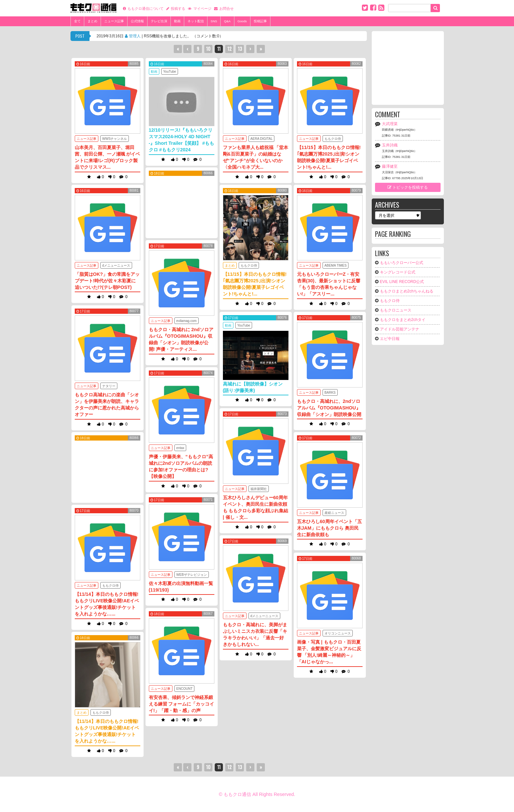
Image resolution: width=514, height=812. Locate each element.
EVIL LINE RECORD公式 (402, 282)
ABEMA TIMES (336, 265)
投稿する (178, 9)
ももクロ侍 (333, 139)
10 (208, 49)
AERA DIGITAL (262, 139)
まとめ (92, 21)
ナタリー (109, 386)
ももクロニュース (396, 310)
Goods (242, 21)
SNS (214, 21)
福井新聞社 (259, 489)
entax (180, 448)
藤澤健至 (390, 166)
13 (240, 49)
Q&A (227, 21)
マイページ (202, 9)
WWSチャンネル (115, 139)
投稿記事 (260, 21)
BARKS (330, 393)
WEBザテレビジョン (192, 575)
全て (77, 21)
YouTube (170, 72)
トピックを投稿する (408, 187)
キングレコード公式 (398, 272)
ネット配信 (196, 21)
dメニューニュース (116, 265)
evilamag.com (187, 321)
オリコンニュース (338, 633)
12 (229, 49)
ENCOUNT (184, 689)
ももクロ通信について (146, 9)
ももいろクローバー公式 (402, 263)
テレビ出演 (159, 21)
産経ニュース (334, 513)
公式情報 (137, 21)
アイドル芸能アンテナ (400, 329)
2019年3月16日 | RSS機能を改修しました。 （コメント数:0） (160, 37)
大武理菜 (390, 124)
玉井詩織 (390, 145)
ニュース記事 (114, 21)
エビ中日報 (390, 339)
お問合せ (227, 9)
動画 (177, 21)
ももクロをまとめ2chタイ (403, 320)
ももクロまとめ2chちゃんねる (407, 291)
